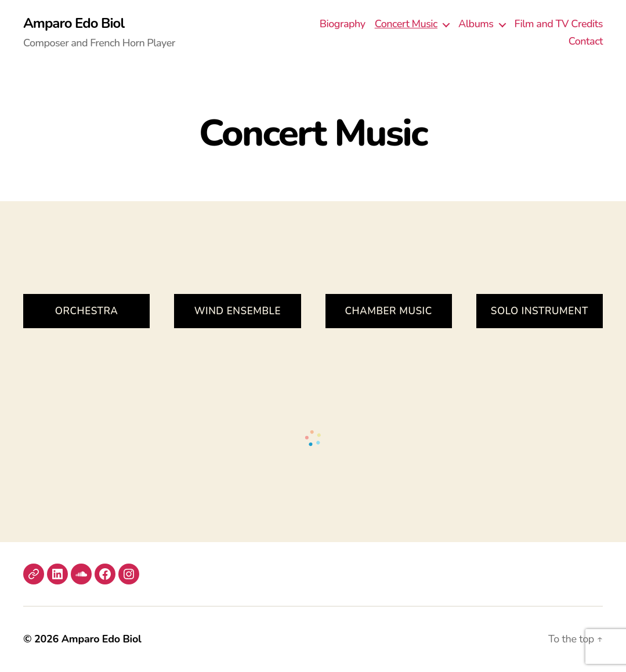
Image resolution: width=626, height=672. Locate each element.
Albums (476, 24)
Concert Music (406, 24)
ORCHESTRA (87, 311)
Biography (343, 24)
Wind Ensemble (238, 311)
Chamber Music (388, 311)
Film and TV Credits (559, 24)
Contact (586, 42)
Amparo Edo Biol (74, 23)
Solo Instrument (540, 311)
